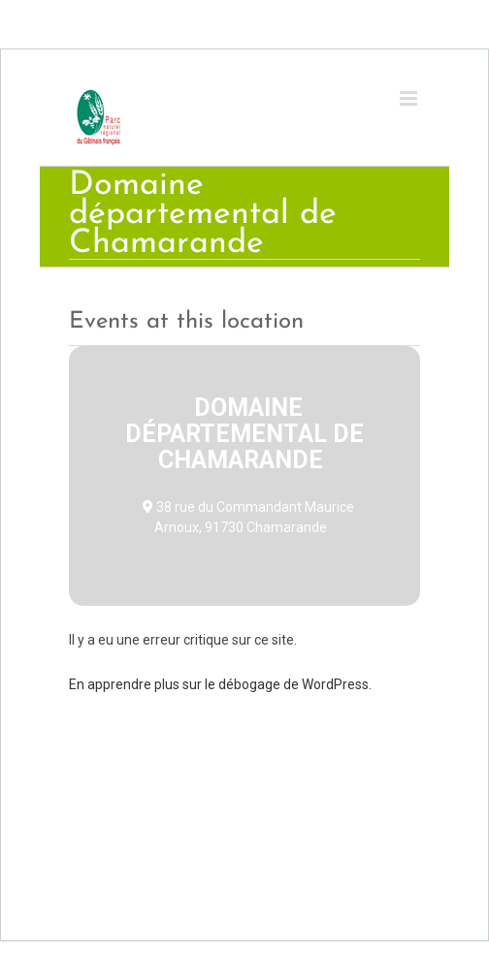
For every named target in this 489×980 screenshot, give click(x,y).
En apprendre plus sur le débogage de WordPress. (220, 684)
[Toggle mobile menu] (410, 98)
